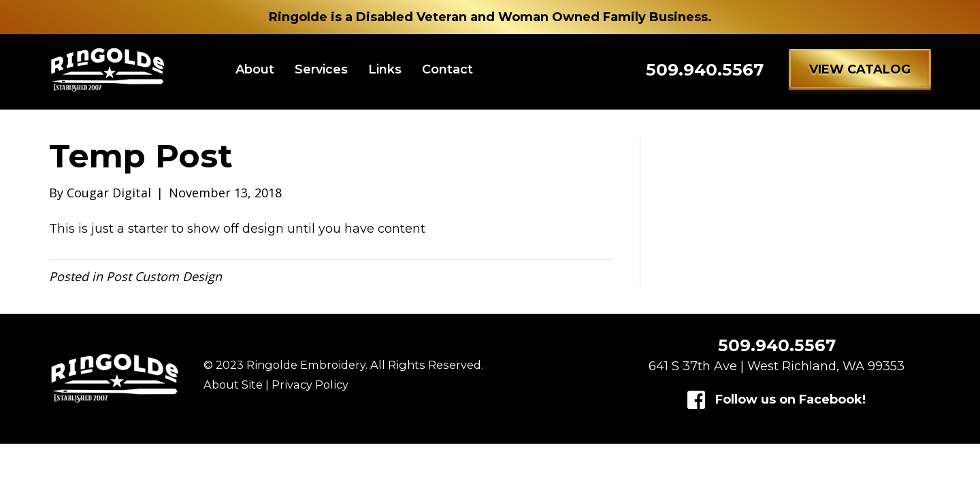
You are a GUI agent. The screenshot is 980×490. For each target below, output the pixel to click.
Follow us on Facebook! (790, 406)
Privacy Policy (310, 391)
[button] (860, 73)
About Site (233, 391)
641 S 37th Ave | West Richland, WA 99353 (777, 373)
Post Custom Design (164, 283)
